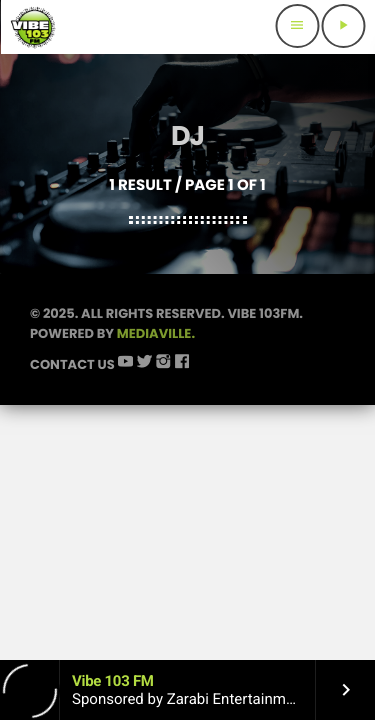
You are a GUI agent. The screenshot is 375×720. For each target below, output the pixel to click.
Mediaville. (156, 333)
